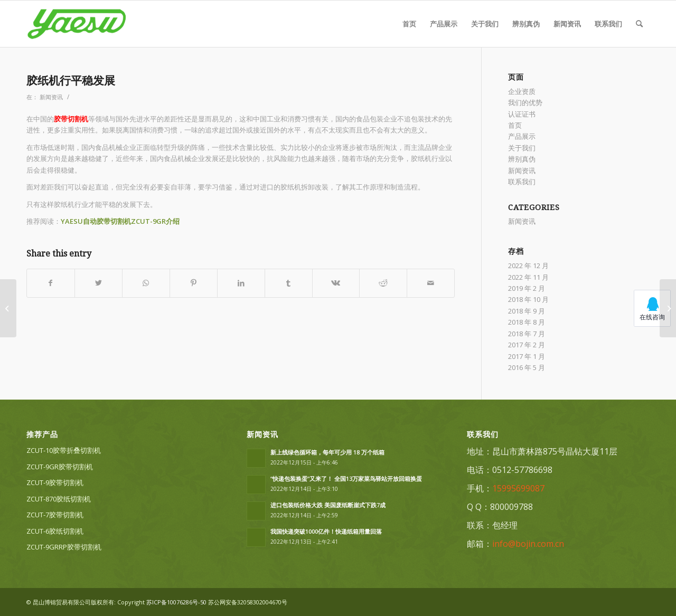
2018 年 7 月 (527, 334)
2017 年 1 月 (527, 356)
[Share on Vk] (336, 283)
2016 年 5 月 (527, 367)
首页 (515, 125)
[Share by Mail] (431, 283)
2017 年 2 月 (527, 345)
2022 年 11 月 (528, 277)
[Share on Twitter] (98, 283)
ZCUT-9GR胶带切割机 (60, 467)
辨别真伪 (522, 159)
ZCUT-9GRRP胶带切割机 (64, 547)
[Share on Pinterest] (194, 283)
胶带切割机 (71, 119)
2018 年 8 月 (527, 322)
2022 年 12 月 (528, 266)
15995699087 (518, 488)
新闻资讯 (51, 97)
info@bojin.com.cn (528, 544)
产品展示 (522, 136)
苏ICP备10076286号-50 (176, 602)
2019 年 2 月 (527, 288)
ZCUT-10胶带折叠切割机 (64, 450)
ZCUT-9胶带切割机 (55, 482)
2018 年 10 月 (528, 299)
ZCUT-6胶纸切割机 (55, 531)
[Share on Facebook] (51, 283)
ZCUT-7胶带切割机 (55, 515)
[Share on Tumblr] (289, 283)
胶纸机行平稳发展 (71, 80)
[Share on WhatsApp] (146, 283)
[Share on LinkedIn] (241, 283)
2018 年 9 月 (527, 311)
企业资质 (522, 91)
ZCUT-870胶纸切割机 (59, 499)
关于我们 (522, 148)
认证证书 (522, 114)
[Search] (639, 24)
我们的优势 (525, 102)
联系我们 (522, 182)
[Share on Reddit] (383, 283)
